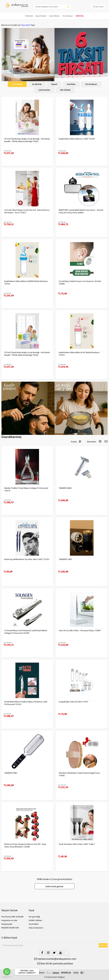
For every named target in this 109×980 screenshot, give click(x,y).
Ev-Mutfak (37, 84)
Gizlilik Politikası (35, 920)
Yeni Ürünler (65, 90)
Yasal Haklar (34, 924)
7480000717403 (65, 559)
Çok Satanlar (44, 90)
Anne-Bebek (17, 84)
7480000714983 (11, 773)
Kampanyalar (7, 924)
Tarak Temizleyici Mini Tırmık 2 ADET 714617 (77, 844)
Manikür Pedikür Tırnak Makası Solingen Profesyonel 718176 (26, 489)
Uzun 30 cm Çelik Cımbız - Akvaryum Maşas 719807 (80, 630)
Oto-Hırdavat (68, 16)
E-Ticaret (48, 977)
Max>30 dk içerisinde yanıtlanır (55, 963)
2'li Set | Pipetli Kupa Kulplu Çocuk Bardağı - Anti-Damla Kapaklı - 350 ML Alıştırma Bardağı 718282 (27, 140)
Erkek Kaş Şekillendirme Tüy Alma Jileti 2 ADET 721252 (27, 559)
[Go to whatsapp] (7, 972)
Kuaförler (71, 84)
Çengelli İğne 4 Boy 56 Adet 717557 (73, 702)
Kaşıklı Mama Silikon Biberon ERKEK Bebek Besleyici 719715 (26, 282)
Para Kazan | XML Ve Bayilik (12, 917)
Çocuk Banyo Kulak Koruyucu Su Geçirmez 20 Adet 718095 (80, 282)
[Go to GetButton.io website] (7, 977)
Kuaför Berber (54, 16)
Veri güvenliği (34, 917)
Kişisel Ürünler (41, 16)
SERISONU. (80, 16)
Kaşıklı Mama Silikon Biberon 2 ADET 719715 (77, 139)
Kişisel (54, 84)
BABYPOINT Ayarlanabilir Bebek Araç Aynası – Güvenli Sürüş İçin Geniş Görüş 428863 (81, 211)
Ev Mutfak (29, 16)
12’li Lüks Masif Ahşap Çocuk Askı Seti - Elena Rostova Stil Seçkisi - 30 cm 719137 (27, 211)
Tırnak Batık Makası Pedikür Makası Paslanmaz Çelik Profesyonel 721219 (26, 703)
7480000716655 (65, 488)
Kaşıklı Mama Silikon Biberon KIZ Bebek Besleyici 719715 (79, 354)
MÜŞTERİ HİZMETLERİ (10, 928)
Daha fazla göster (54, 886)
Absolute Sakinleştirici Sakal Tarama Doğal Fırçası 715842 (79, 774)
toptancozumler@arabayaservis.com (55, 959)
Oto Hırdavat (91, 84)
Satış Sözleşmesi (36, 928)
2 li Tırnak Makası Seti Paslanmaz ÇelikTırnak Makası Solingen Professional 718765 (26, 632)
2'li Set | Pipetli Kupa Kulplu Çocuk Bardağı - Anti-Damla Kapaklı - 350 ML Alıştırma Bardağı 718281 (27, 354)
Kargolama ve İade (9, 920)
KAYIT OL (103, 945)
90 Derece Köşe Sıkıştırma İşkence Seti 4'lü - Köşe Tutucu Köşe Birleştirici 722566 (25, 845)
